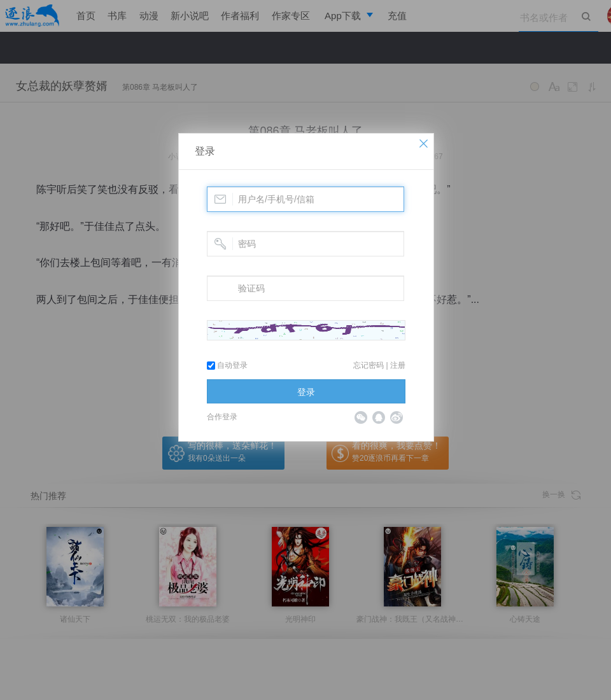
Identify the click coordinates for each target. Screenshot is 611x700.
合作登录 (222, 417)
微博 (397, 417)
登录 (205, 151)
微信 (361, 417)
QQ (379, 417)
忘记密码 (369, 365)
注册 (398, 365)
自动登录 (227, 365)
